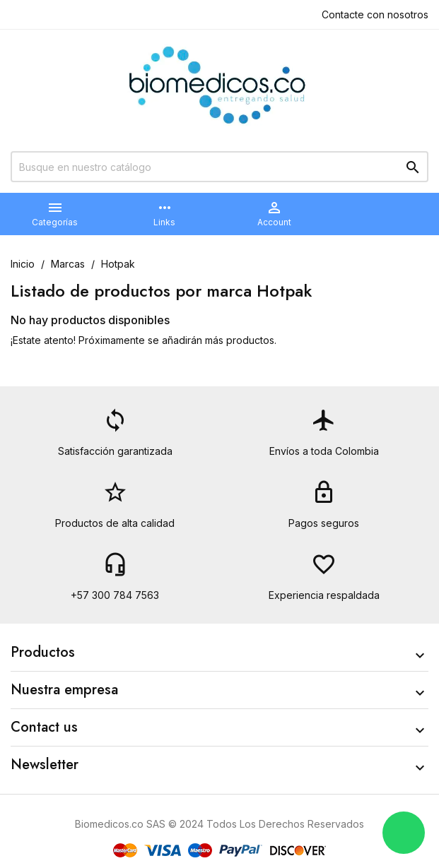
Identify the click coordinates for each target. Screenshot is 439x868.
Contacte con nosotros (375, 14)
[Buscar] (219, 167)
